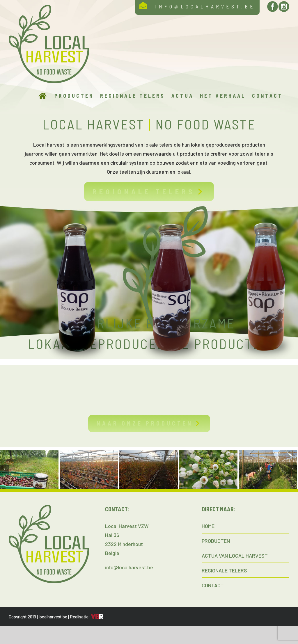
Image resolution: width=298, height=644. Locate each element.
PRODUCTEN (216, 541)
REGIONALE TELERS (224, 570)
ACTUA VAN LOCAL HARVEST (235, 556)
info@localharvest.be (129, 567)
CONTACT (213, 585)
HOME (208, 526)
